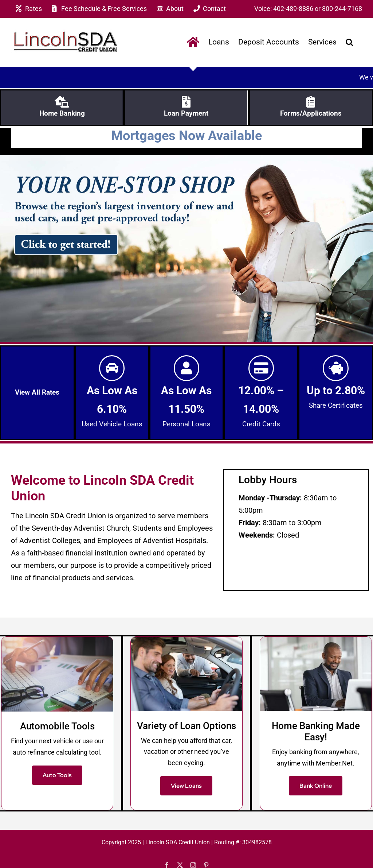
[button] (349, 42)
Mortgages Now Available (186, 134)
